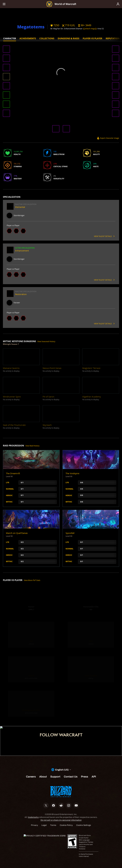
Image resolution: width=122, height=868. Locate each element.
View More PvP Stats (32, 580)
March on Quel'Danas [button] (17, 533)
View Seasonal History (46, 341)
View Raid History (32, 446)
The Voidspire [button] (72, 473)
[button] (85, 25)
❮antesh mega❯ (90, 29)
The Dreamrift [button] (13, 473)
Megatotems (31, 27)
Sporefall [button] (70, 533)
